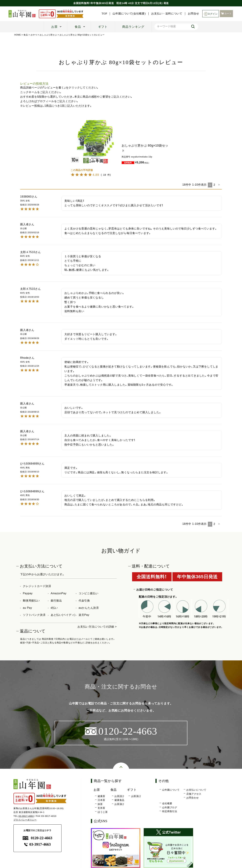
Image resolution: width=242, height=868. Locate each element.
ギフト (103, 27)
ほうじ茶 (103, 812)
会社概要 (167, 803)
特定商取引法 (170, 811)
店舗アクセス (194, 794)
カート (226, 14)
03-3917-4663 (26, 816)
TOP (104, 14)
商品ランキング (133, 27)
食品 (78, 27)
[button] (219, 185)
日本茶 (101, 800)
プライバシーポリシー (25, 820)
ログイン (210, 14)
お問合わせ (193, 798)
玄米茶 (101, 808)
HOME (18, 35)
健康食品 (119, 800)
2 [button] (214, 185)
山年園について (171, 790)
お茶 (54, 27)
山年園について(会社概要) (129, 14)
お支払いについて (196, 790)
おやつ (34, 35)
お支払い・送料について (167, 14)
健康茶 (101, 796)
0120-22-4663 (37, 838)
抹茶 (100, 804)
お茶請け (119, 796)
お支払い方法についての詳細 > (97, 627)
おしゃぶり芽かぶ (48, 35)
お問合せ (193, 14)
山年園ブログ (170, 807)
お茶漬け (119, 804)
